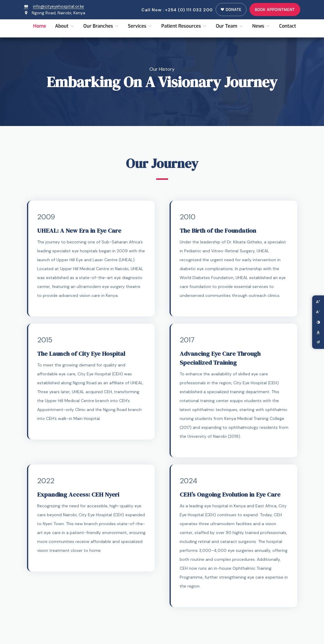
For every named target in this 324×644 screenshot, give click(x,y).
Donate (231, 10)
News (261, 26)
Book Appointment (275, 10)
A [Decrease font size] (318, 312)
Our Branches (101, 26)
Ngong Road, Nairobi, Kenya (59, 13)
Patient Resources (184, 26)
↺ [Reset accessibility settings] (318, 342)
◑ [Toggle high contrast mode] (318, 322)
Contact (288, 26)
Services (140, 26)
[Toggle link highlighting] (318, 332)
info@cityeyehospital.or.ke (54, 6)
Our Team (230, 26)
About (65, 26)
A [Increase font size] (318, 301)
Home (40, 26)
